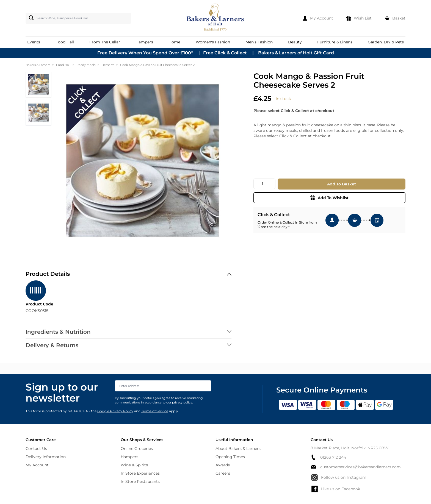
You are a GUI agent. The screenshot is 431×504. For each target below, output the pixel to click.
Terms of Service (155, 411)
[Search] (30, 18)
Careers (223, 473)
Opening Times (230, 457)
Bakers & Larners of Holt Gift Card (296, 53)
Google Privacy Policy (115, 411)
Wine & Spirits (134, 465)
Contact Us (36, 449)
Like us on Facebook (335, 489)
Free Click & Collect (225, 53)
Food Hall (63, 65)
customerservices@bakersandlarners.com (356, 467)
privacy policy (182, 402)
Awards (223, 465)
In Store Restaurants (140, 481)
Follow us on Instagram (339, 477)
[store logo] (216, 18)
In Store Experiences (140, 473)
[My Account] (318, 18)
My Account (37, 465)
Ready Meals (86, 65)
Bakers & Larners (38, 65)
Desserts (108, 65)
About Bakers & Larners (238, 449)
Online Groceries (137, 449)
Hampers (129, 457)
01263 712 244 (328, 457)
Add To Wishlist (329, 198)
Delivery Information (46, 457)
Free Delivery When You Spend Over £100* (145, 53)
